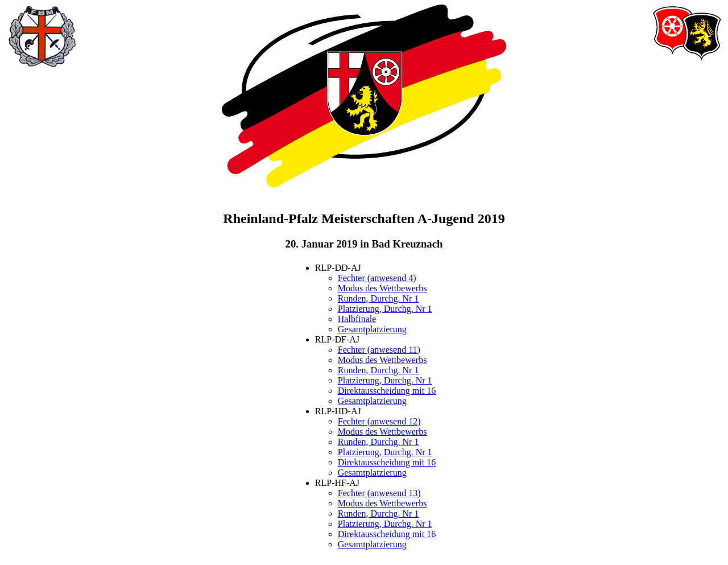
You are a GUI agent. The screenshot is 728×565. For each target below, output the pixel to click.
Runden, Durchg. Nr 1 (379, 298)
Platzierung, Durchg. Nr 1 (385, 309)
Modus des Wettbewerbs (382, 288)
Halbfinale (357, 319)
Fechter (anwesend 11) (379, 350)
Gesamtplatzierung (372, 329)
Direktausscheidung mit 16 (387, 391)
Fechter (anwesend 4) (377, 278)
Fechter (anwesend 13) (379, 493)
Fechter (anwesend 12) (379, 421)
